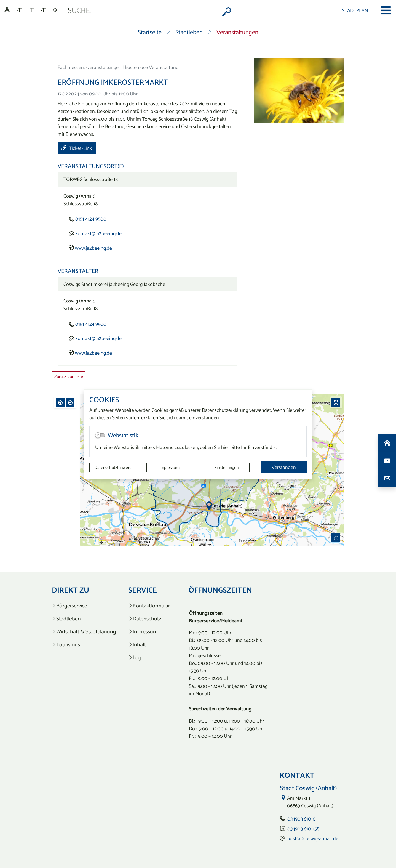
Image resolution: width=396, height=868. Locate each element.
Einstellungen (227, 467)
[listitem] (84, 606)
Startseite (150, 32)
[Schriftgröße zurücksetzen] (31, 10)
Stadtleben (189, 32)
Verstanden (284, 467)
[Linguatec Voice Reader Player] (7, 10)
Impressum (169, 467)
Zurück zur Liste (69, 376)
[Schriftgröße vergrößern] (43, 10)
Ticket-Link (77, 148)
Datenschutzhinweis (113, 467)
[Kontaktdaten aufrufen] (387, 478)
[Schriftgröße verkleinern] (19, 10)
